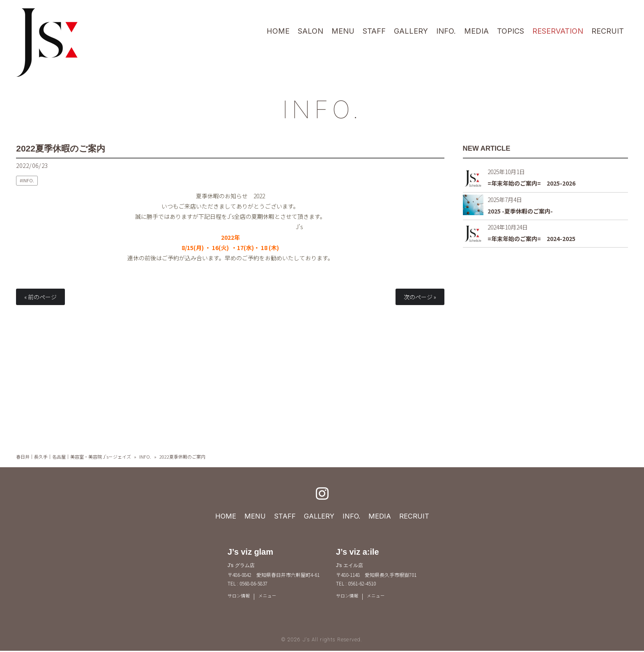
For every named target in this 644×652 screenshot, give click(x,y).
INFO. (322, 107)
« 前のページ (40, 297)
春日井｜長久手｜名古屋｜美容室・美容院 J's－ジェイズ (74, 457)
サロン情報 (240, 596)
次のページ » (420, 297)
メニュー (270, 596)
